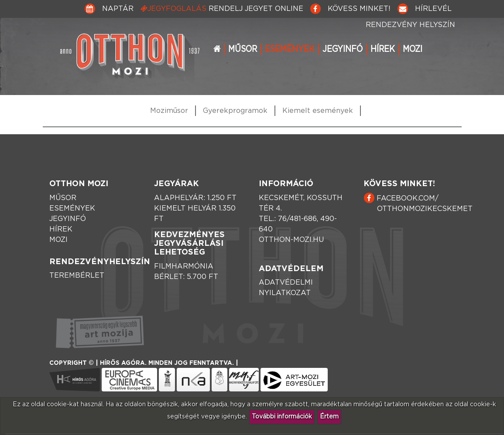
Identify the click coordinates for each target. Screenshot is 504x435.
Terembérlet (77, 275)
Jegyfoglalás (222, 8)
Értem (329, 417)
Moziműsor (169, 111)
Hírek (383, 49)
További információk (282, 417)
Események (290, 49)
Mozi (413, 49)
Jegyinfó (343, 49)
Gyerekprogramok (235, 111)
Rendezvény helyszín (410, 25)
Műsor (243, 49)
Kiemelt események (318, 111)
